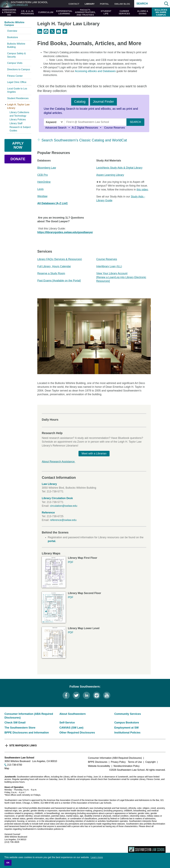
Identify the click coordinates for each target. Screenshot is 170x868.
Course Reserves (114, 128)
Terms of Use (135, 762)
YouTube (107, 695)
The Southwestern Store (20, 728)
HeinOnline (44, 182)
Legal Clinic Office (17, 82)
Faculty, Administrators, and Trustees (85, 12)
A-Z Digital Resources (85, 128)
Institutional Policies (127, 733)
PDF (71, 562)
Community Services (128, 714)
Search (142, 4)
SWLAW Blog (122, 4)
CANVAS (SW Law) (71, 728)
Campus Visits (15, 63)
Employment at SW (126, 728)
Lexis (40, 189)
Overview (12, 31)
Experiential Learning (64, 12)
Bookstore (13, 37)
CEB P (41, 175)
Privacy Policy (118, 762)
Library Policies (18, 120)
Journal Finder (104, 102)
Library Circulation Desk (57, 498)
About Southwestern (73, 714)
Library (90, 4)
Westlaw (42, 196)
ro (47, 175)
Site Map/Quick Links (23, 746)
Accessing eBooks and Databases (95, 71)
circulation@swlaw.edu (64, 506)
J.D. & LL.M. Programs (27, 12)
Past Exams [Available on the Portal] (59, 281)
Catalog (80, 102)
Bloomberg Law (47, 168)
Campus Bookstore (127, 723)
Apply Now (18, 145)
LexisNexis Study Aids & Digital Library (119, 168)
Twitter (76, 695)
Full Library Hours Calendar (54, 266)
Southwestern (29, 4)
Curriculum (46, 12)
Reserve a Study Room (51, 273)
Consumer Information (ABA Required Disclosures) (115, 758)
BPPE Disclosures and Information (27, 733)
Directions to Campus (19, 69)
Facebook (66, 695)
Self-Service (67, 723)
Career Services (124, 12)
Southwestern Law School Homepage (147, 849)
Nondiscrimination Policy (127, 766)
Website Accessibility (99, 766)
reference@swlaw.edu (63, 520)
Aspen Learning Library (110, 175)
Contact (74, 4)
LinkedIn (86, 695)
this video (142, 190)
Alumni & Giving (143, 12)
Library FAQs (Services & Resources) (60, 259)
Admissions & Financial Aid (9, 12)
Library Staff (16, 123)
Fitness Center (15, 76)
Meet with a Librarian (94, 454)
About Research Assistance (59, 462)
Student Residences (18, 98)
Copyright (150, 762)
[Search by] (54, 122)
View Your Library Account (112, 273)
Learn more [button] (97, 857)
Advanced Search (56, 128)
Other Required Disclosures (77, 733)
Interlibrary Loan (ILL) (109, 266)
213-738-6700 (15, 765)
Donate (18, 159)
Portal (104, 4)
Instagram (97, 695)
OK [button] (8, 863)
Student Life (106, 12)
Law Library (49, 484)
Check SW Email (15, 723)
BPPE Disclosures (98, 762)
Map (7, 768)
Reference (48, 513)
